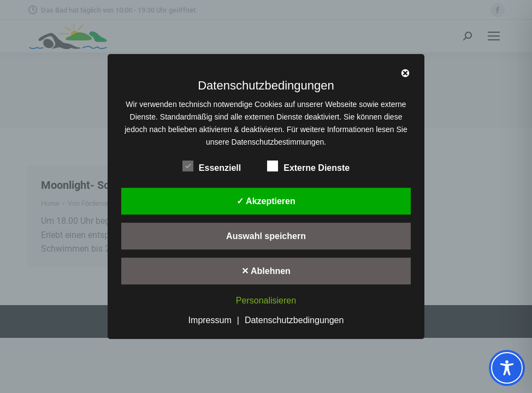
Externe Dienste (308, 166)
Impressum (210, 320)
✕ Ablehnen (266, 271)
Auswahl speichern (266, 236)
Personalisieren (266, 301)
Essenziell (212, 166)
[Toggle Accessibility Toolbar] (507, 368)
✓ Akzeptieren (266, 201)
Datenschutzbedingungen (294, 320)
